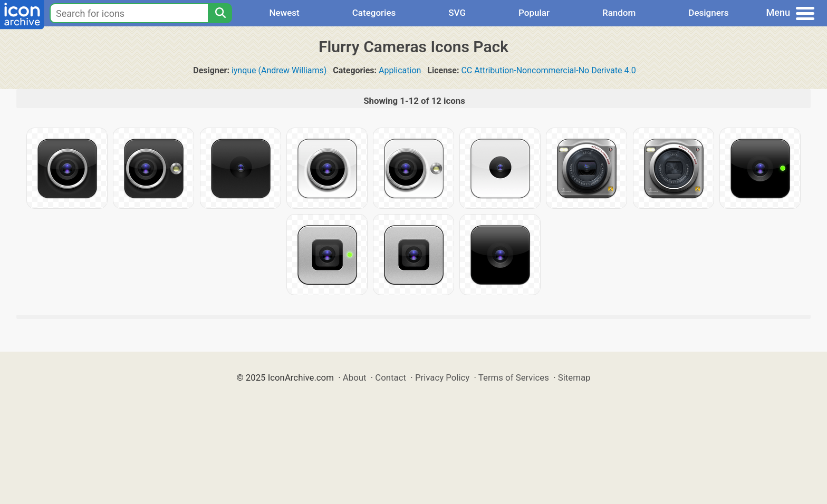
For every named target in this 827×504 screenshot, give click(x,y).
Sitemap (574, 377)
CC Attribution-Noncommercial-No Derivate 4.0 (548, 70)
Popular (534, 13)
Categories (374, 13)
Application (400, 70)
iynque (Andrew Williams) (279, 70)
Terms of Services (514, 377)
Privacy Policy (442, 377)
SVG (457, 13)
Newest (284, 13)
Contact (391, 377)
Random (619, 13)
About (355, 377)
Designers (708, 13)
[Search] (220, 13)
